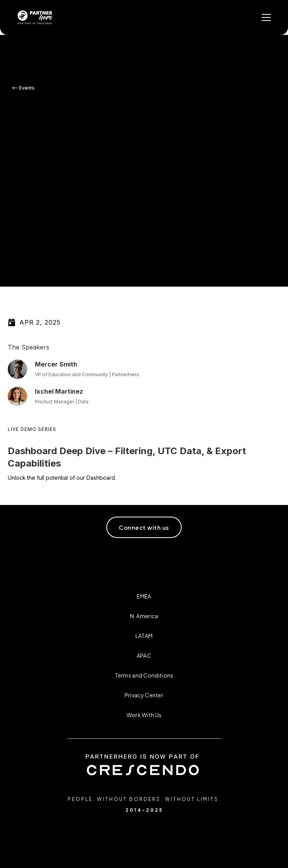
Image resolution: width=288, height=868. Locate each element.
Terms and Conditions (144, 675)
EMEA (144, 596)
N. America (144, 616)
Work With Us (144, 715)
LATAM (144, 636)
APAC (144, 655)
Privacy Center (144, 695)
